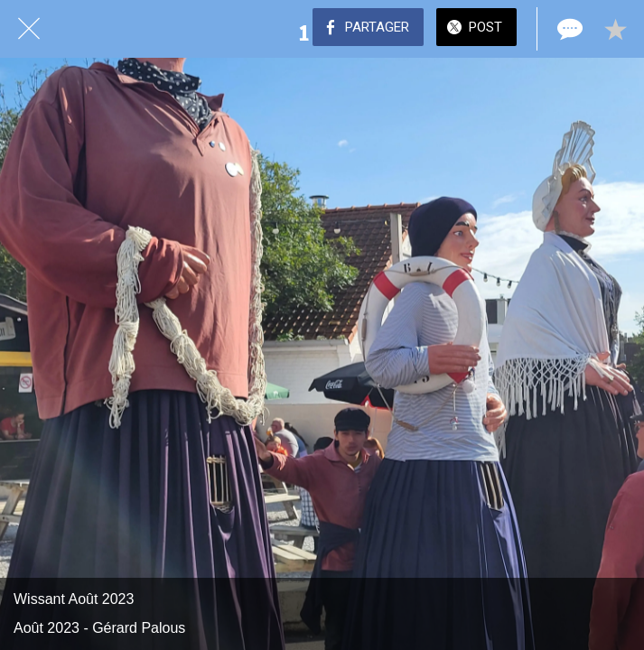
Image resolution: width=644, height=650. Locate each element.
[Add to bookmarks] (615, 29)
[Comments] (568, 29)
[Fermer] (29, 29)
